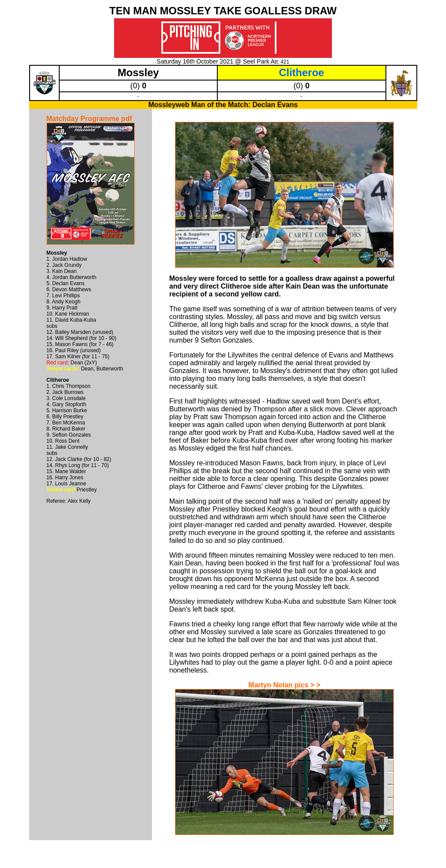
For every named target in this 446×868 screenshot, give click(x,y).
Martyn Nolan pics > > (284, 685)
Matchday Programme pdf (89, 119)
